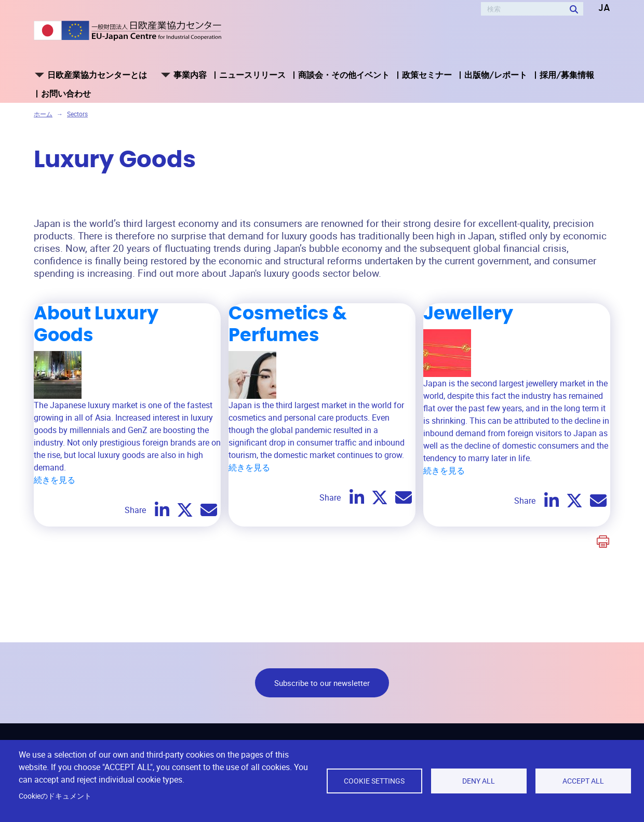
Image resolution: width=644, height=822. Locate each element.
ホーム (43, 114)
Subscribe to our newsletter (322, 683)
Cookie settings (374, 781)
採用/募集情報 (567, 75)
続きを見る (55, 480)
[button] (597, 8)
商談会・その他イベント (344, 75)
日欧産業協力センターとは (97, 75)
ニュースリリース (252, 75)
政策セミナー (427, 75)
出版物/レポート (496, 75)
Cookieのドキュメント (55, 796)
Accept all (583, 781)
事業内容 (190, 75)
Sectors (77, 114)
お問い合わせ (66, 93)
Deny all (479, 781)
